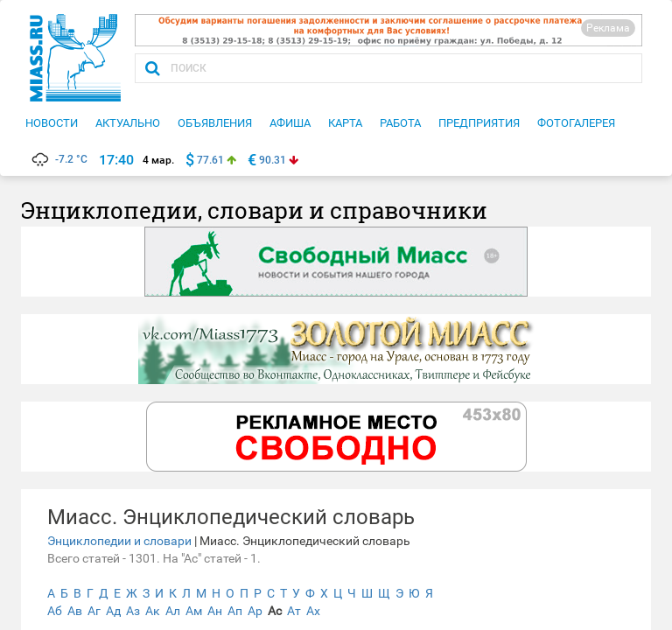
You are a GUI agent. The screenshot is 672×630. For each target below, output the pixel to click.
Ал (173, 611)
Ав (75, 611)
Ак (153, 611)
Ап (235, 611)
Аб (55, 611)
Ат (294, 611)
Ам (194, 611)
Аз (133, 611)
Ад (113, 611)
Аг (94, 611)
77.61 (210, 160)
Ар (255, 611)
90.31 (273, 160)
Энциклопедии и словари (119, 541)
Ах (313, 611)
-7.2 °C (59, 159)
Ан (215, 611)
